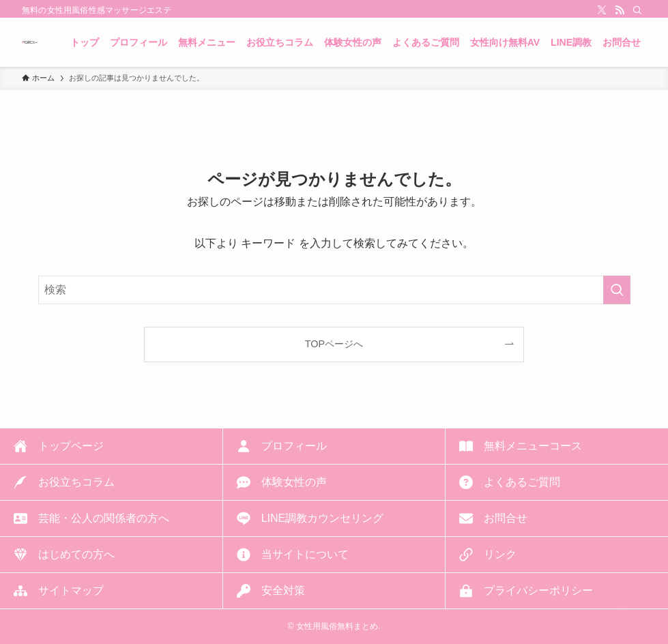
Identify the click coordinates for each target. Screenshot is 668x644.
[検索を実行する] (617, 290)
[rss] (620, 10)
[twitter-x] (602, 10)
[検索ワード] (334, 290)
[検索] (637, 10)
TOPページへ (334, 344)
